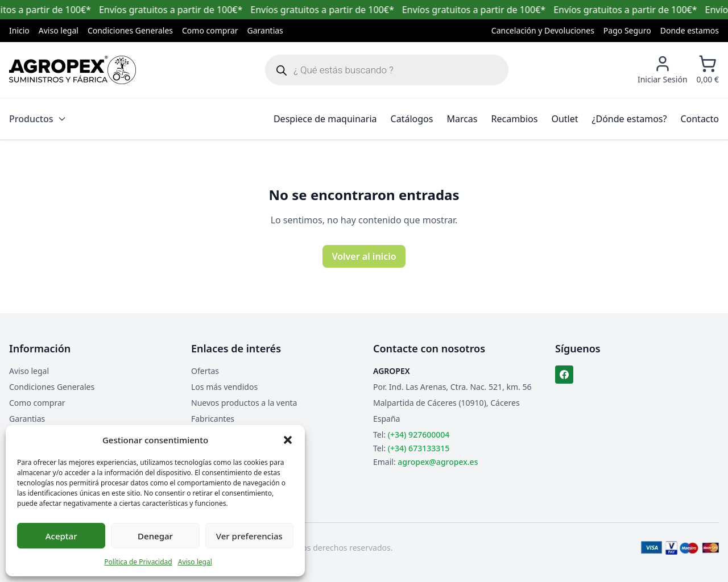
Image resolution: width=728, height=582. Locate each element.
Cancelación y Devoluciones (543, 30)
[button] (288, 440)
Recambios (515, 119)
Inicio (19, 30)
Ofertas (205, 371)
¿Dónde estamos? (630, 119)
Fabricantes (213, 419)
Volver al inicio (364, 256)
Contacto (700, 119)
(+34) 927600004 (419, 435)
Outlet (564, 119)
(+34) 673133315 (419, 448)
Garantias (265, 30)
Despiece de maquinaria (325, 119)
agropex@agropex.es (438, 462)
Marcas (462, 119)
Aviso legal (195, 562)
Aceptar (61, 536)
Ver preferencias (249, 536)
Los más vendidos (224, 387)
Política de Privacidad (138, 562)
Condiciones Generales (130, 30)
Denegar (155, 536)
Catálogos (412, 119)
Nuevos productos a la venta (244, 403)
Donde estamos (690, 30)
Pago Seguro (627, 30)
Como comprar (210, 30)
